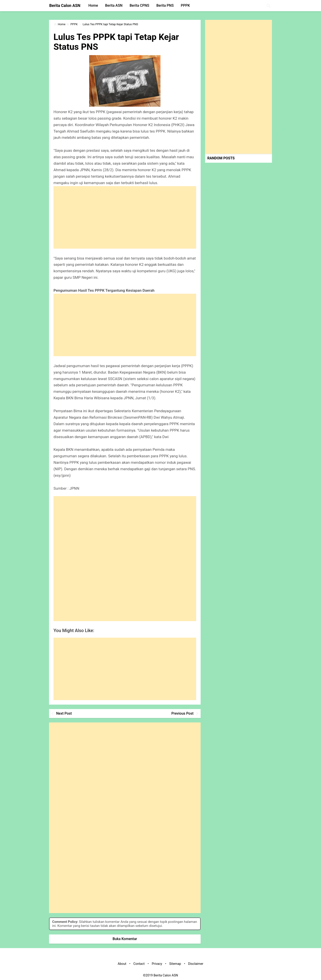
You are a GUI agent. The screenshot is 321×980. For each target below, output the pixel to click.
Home (93, 5)
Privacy (157, 964)
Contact (139, 964)
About (122, 964)
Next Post (64, 713)
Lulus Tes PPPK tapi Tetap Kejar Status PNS (118, 42)
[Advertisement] (125, 217)
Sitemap (175, 964)
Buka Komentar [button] (125, 939)
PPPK (185, 5)
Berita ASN (114, 5)
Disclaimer (196, 964)
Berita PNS (165, 5)
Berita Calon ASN (65, 5)
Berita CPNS (139, 5)
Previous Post (182, 713)
